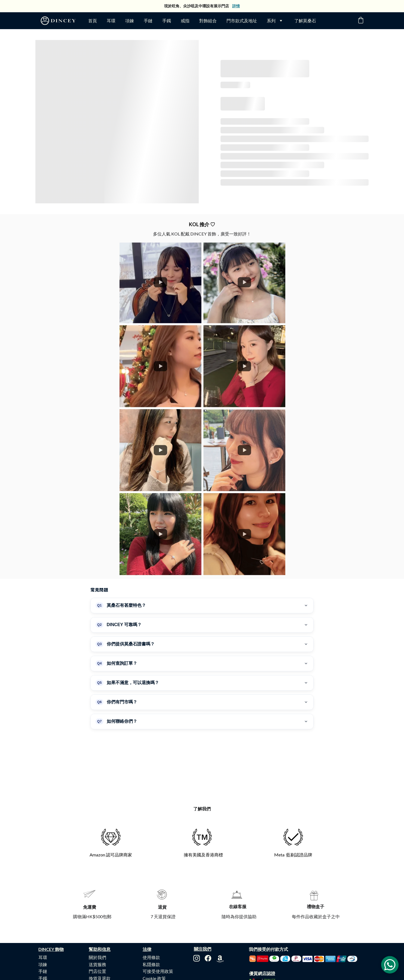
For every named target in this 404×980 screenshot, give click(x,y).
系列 (271, 21)
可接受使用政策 (158, 928)
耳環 (111, 21)
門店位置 (97, 928)
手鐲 (167, 21)
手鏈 (148, 21)
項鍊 (130, 21)
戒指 (185, 21)
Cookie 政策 (154, 935)
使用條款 (151, 915)
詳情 (236, 6)
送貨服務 (97, 922)
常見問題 (97, 949)
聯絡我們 (97, 956)
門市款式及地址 (242, 21)
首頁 (93, 21)
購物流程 (97, 942)
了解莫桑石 (305, 21)
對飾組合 (208, 21)
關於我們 (97, 915)
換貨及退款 (100, 935)
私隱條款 (151, 922)
